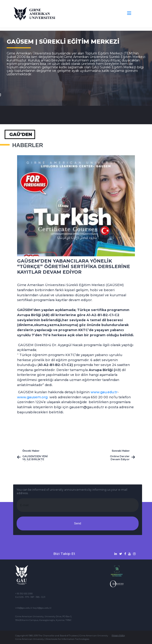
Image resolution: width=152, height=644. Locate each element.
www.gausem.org (32, 397)
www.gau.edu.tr (104, 392)
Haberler (28, 145)
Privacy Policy (118, 635)
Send (78, 523)
